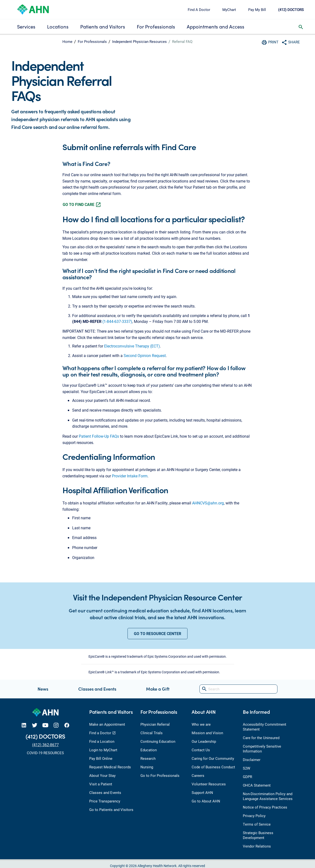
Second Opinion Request (145, 355)
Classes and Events (97, 689)
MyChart (229, 10)
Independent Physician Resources (139, 41)
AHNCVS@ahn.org (208, 503)
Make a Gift (158, 689)
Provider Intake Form (130, 476)
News (43, 689)
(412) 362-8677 (45, 745)
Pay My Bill (257, 10)
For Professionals (156, 26)
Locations (58, 26)
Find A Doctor (199, 10)
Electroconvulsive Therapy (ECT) (132, 346)
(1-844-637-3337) (117, 321)
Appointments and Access (216, 26)
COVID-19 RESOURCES (45, 753)
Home (67, 41)
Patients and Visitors (103, 26)
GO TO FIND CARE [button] (82, 205)
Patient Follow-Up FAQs (99, 436)
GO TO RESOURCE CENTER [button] (157, 633)
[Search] (238, 689)
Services (26, 26)
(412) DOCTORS (291, 10)
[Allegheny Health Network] (33, 9)
